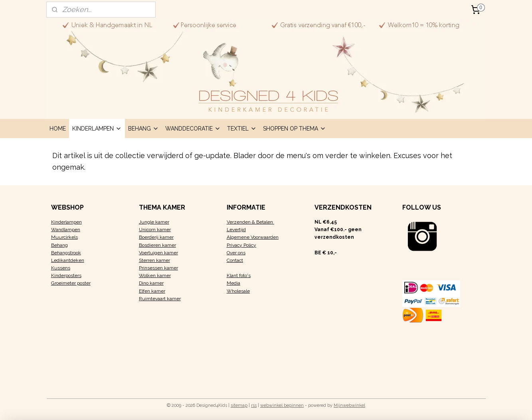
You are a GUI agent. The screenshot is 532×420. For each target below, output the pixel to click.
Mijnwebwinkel (349, 405)
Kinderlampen (66, 222)
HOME (58, 129)
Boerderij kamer (156, 237)
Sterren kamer (154, 260)
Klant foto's (239, 275)
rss (254, 405)
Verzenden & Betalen (250, 222)
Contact (235, 260)
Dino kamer (151, 283)
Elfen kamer (152, 291)
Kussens (61, 268)
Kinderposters (66, 275)
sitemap (239, 405)
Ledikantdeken (68, 260)
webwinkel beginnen (282, 405)
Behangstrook (66, 253)
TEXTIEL (242, 129)
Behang (59, 245)
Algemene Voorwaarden (253, 237)
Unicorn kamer (155, 230)
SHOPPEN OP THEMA (295, 129)
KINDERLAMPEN (97, 129)
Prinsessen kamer (158, 268)
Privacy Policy (241, 245)
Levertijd (236, 230)
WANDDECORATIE (193, 129)
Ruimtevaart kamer (160, 299)
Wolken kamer (155, 275)
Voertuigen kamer (158, 253)
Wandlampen (66, 230)
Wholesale (238, 291)
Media (233, 283)
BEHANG (143, 129)
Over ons (236, 253)
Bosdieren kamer (157, 245)
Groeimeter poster (71, 283)
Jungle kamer (154, 222)
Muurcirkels (64, 237)
